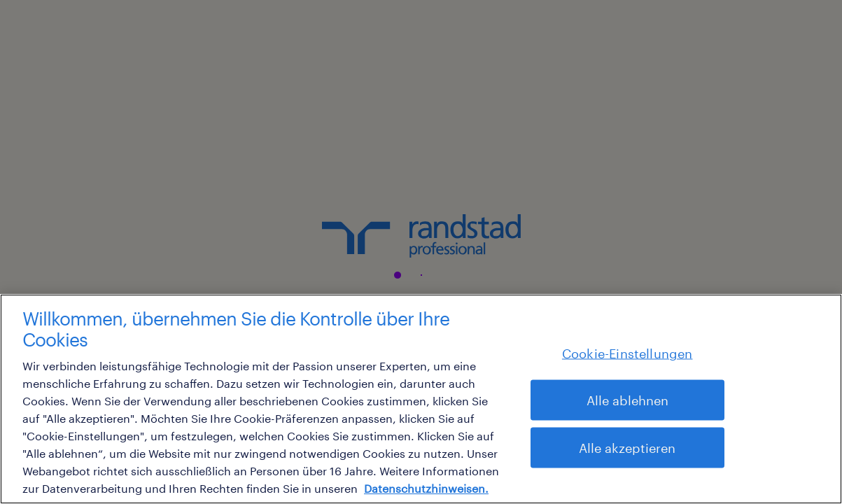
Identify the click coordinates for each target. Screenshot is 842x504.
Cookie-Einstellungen (627, 353)
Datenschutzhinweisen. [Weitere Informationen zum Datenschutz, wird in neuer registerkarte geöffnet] (426, 488)
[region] (421, 399)
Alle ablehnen (627, 400)
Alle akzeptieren (627, 448)
